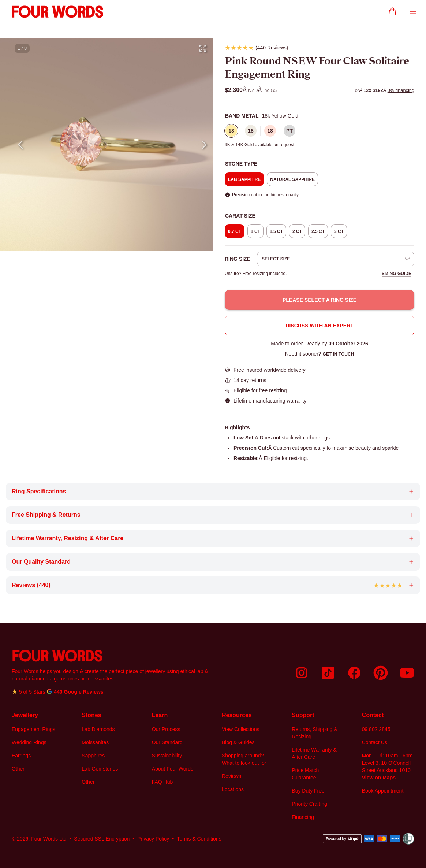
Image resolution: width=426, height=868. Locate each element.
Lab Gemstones (100, 769)
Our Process (166, 729)
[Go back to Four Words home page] (111, 656)
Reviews (231, 776)
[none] (319, 116)
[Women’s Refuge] (408, 839)
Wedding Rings (29, 742)
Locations (233, 789)
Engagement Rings (33, 729)
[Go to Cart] (392, 12)
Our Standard (167, 742)
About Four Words (173, 769)
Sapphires (93, 756)
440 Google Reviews (79, 692)
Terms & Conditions (199, 839)
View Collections (240, 729)
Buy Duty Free (308, 791)
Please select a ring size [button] (319, 300)
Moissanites (95, 742)
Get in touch (338, 354)
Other (18, 769)
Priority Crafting (309, 804)
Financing (303, 817)
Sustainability (167, 756)
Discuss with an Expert (319, 326)
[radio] (231, 131)
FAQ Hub (162, 782)
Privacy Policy (153, 839)
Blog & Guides (238, 742)
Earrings (21, 756)
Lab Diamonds (98, 729)
